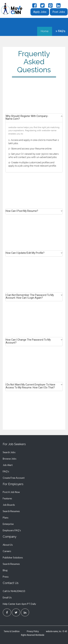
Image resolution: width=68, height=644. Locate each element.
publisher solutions (13, 558)
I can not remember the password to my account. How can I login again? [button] (30, 296)
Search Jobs (9, 452)
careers (7, 551)
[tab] (34, 118)
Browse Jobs (10, 459)
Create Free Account (14, 478)
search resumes (11, 511)
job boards (9, 505)
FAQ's (60, 31)
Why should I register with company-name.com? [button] (27, 117)
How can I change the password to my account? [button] (28, 341)
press (6, 577)
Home (45, 31)
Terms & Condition (12, 631)
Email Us (7, 597)
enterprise (8, 524)
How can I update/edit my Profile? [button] (25, 253)
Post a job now (11, 492)
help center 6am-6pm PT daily (19, 604)
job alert (8, 465)
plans (6, 518)
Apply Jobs (40, 12)
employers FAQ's (12, 530)
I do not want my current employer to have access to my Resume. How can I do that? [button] (30, 386)
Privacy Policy (33, 631)
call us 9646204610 (14, 591)
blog (5, 570)
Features (7, 498)
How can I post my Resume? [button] (22, 211)
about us (8, 545)
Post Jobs (59, 12)
